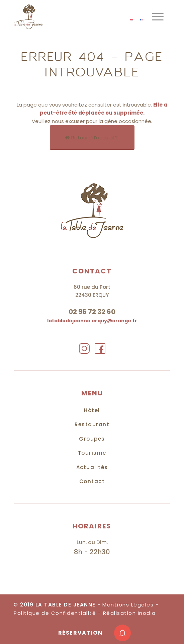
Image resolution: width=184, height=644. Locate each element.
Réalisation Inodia (129, 613)
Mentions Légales (128, 605)
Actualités (92, 467)
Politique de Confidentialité (55, 613)
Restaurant (92, 424)
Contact (92, 481)
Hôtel (92, 410)
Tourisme (92, 453)
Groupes (92, 439)
